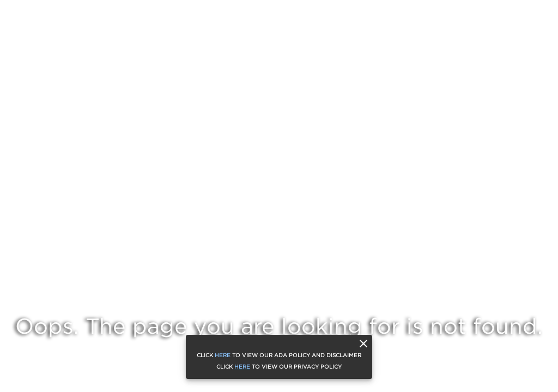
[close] (363, 344)
